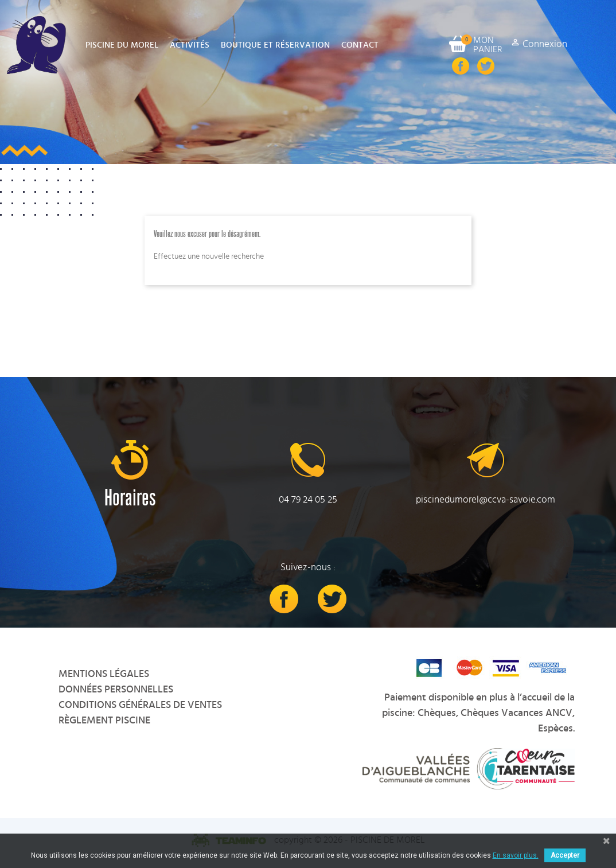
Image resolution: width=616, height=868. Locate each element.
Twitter (486, 66)
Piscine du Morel (122, 45)
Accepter (565, 855)
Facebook (461, 66)
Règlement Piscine (104, 721)
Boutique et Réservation (275, 45)
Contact (360, 45)
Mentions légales (104, 674)
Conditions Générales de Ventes (140, 705)
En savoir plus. (516, 855)
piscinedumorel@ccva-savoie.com (486, 499)
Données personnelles (116, 690)
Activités (190, 45)
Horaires (130, 498)
